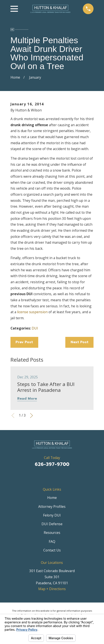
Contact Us (52, 550)
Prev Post (24, 342)
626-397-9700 (52, 464)
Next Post (80, 342)
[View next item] (31, 416)
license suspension (32, 312)
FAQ (52, 541)
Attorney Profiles (52, 507)
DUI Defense (52, 524)
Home (52, 498)
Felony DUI (52, 515)
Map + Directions (52, 589)
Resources (52, 533)
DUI (35, 328)
